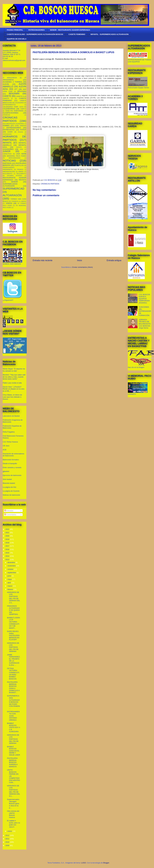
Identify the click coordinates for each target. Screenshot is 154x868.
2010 (8, 842)
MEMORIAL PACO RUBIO (16, 156)
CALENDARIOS (9, 109)
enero (10, 831)
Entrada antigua (114, 260)
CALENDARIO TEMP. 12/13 (13, 107)
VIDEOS (9, 203)
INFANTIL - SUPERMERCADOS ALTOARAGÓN (110, 34)
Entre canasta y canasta (12, 467)
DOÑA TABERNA (20, 126)
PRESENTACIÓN (9, 172)
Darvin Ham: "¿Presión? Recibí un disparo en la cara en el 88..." (14, 389)
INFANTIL (7, 143)
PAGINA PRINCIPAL (15, 30)
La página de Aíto (10, 487)
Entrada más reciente (43, 260)
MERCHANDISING (15, 158)
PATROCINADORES (36, 30)
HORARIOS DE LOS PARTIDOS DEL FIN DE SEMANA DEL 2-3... (14, 598)
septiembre (12, 573)
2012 (8, 835)
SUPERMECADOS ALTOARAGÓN (10, 185)
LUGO (84, 863)
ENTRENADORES (14, 128)
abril (9, 583)
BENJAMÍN (14, 94)
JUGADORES (8, 149)
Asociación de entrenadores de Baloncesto (14, 455)
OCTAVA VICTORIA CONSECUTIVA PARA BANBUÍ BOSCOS (13, 674)
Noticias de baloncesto (12, 495)
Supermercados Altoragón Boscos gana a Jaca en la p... (13, 804)
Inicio (79, 260)
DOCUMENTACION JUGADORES (13, 124)
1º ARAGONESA (10, 78)
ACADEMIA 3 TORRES (12, 82)
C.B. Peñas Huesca (10, 442)
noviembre (12, 566)
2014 (8, 556)
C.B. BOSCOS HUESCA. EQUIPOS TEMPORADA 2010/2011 (144, 299)
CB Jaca (6, 446)
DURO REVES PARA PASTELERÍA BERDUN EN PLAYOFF (13, 635)
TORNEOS (15, 201)
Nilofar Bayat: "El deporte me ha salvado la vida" (14, 370)
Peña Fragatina (9, 432)
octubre (11, 569)
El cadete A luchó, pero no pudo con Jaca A (14, 824)
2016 (8, 549)
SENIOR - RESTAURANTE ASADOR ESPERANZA (70, 30)
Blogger (106, 863)
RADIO (21, 172)
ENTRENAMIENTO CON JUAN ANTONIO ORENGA (13, 716)
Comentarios (10, 515)
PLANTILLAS (19, 165)
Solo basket (7, 479)
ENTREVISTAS (9, 130)
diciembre (11, 562)
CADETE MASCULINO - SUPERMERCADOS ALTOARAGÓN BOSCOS (35, 34)
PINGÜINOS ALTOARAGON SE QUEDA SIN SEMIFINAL (13, 610)
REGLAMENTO (8, 174)
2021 (8, 533)
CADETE (7, 96)
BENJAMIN (22, 91)
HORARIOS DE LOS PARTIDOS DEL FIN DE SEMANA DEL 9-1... (14, 791)
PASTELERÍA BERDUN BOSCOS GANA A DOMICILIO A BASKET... (13, 687)
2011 (8, 839)
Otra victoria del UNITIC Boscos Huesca (13, 814)
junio (10, 576)
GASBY (10, 132)
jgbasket (6, 471)
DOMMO (6, 126)
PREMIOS (20, 170)
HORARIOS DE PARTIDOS (15, 138)
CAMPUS (23, 109)
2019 (8, 539)
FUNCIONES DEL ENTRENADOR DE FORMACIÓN (145, 311)
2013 (8, 560)
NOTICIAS (9, 161)
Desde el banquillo (10, 463)
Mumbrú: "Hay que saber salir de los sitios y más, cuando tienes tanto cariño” (14, 377)
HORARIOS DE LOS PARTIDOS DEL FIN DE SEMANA (13, 647)
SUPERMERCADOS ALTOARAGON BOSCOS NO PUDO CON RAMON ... (13, 702)
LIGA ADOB (21, 154)
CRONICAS (6, 115)
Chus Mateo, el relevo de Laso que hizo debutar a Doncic (12, 397)
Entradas (9, 511)
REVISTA (23, 180)
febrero (10, 589)
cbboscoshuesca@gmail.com (14, 60)
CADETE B (8, 98)
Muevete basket (9, 483)
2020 (8, 536)
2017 (8, 546)
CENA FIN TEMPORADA (14, 111)
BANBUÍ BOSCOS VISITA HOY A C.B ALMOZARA (14, 727)
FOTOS (23, 130)
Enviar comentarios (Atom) (83, 267)
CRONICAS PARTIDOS (50, 184)
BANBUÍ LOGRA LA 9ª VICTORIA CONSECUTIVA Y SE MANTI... (14, 623)
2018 (8, 543)
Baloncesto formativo (11, 460)
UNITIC (24, 201)
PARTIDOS (7, 163)
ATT (16, 89)
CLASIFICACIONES (11, 113)
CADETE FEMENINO (77, 34)
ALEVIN (6, 84)
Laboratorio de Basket (11, 416)
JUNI (21, 149)
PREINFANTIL (8, 169)
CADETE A (20, 96)
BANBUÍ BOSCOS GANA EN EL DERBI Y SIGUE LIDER (14, 751)
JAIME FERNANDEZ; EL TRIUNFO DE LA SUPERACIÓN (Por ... (14, 660)
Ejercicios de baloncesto (12, 475)
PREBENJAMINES (9, 168)
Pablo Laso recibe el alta (12, 383)
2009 (8, 845)
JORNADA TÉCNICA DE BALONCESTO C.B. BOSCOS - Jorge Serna (145, 324)
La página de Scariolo (11, 491)
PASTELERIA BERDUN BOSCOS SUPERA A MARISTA (12, 762)
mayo (10, 579)
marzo (10, 586)
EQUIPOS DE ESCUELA (17, 39)
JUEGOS (19, 147)
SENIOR (15, 182)
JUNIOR (7, 151)
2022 (8, 529)
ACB (5, 450)
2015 (8, 553)
